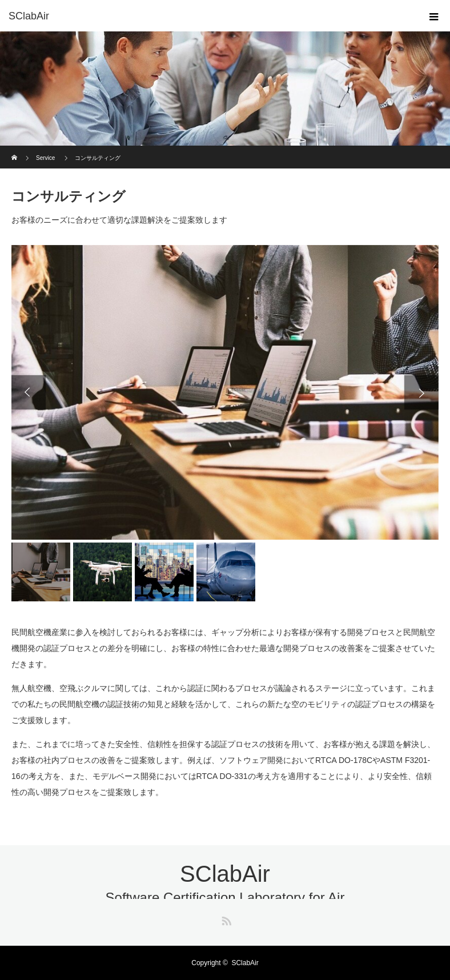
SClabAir (29, 16)
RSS (225, 919)
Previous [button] (29, 392)
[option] (225, 392)
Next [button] (421, 392)
